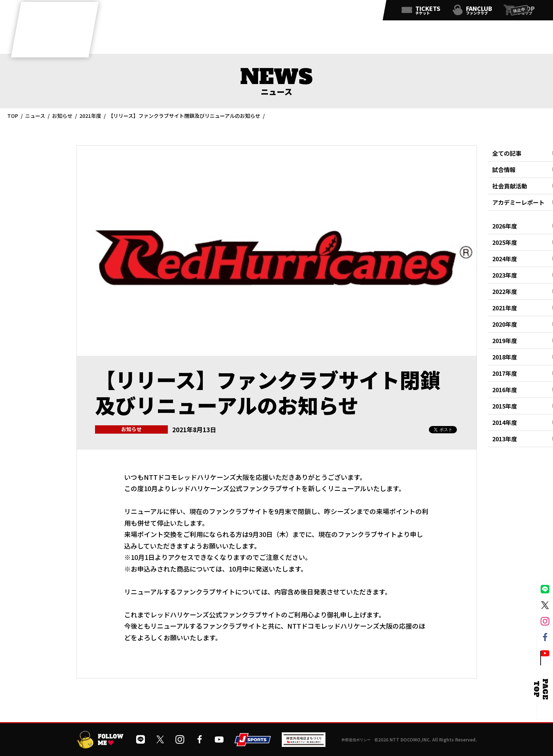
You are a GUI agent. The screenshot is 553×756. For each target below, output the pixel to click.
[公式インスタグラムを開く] (331, 12)
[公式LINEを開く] (299, 12)
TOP (13, 116)
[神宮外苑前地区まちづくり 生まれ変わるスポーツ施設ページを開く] (304, 744)
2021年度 (90, 116)
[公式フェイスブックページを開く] (347, 12)
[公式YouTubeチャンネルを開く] (363, 12)
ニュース (35, 116)
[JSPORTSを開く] (253, 743)
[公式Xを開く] (315, 12)
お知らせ (62, 116)
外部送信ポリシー (356, 740)
